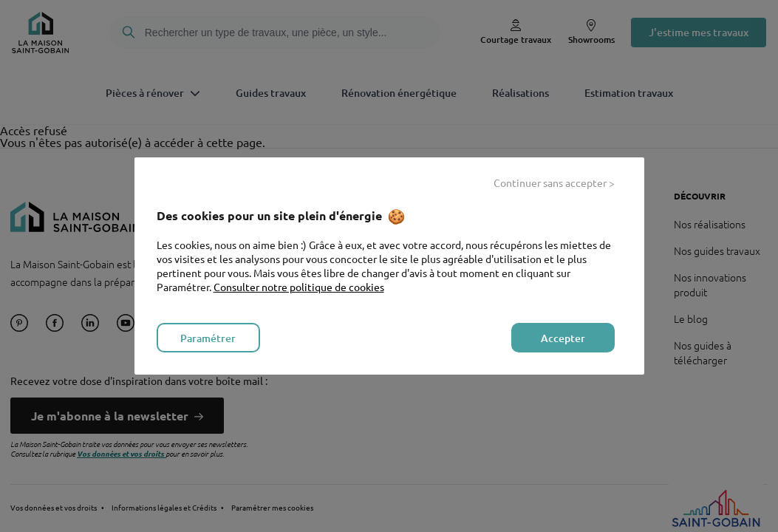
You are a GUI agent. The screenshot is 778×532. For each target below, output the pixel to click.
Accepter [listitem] (563, 338)
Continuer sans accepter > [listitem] (554, 183)
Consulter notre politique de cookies (299, 287)
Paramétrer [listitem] (208, 338)
